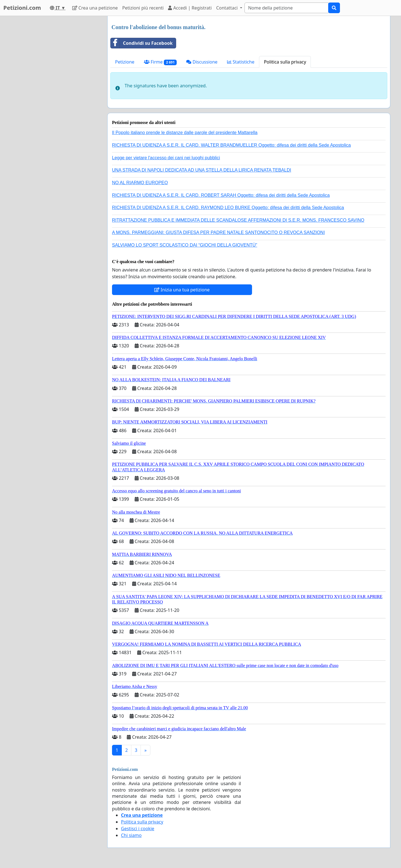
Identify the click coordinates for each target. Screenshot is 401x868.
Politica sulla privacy (285, 62)
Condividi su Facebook (142, 43)
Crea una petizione (95, 8)
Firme (160, 62)
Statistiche (241, 62)
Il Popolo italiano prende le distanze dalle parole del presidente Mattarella (185, 133)
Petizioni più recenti (143, 8)
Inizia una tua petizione (182, 290)
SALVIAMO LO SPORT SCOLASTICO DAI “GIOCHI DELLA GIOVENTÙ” (185, 245)
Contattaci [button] (228, 8)
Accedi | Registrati (190, 8)
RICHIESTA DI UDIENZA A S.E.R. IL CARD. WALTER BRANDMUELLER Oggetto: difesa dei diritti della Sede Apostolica (231, 145)
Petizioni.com (22, 8)
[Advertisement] (53, 100)
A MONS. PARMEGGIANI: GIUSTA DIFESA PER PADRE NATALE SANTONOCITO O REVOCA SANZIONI (218, 232)
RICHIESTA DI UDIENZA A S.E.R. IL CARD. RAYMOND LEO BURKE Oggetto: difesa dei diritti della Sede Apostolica (228, 208)
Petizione (125, 62)
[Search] (286, 8)
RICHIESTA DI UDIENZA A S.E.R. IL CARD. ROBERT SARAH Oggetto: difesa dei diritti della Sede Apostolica (221, 195)
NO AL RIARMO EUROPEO (140, 183)
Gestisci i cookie (138, 829)
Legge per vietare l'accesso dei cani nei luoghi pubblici (166, 158)
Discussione (202, 62)
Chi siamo (131, 835)
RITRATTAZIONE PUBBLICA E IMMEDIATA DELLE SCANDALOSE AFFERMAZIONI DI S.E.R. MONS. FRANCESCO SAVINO (238, 220)
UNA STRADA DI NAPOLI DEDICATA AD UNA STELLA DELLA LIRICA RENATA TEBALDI (202, 170)
